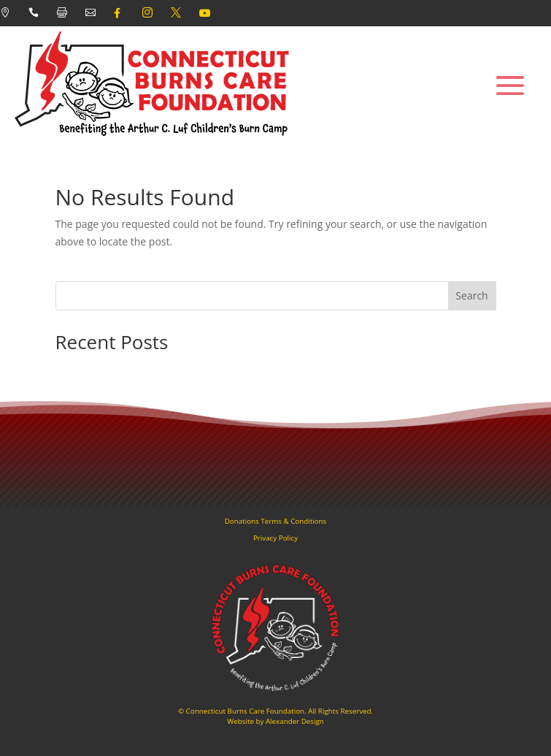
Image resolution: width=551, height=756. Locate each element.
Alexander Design (295, 721)
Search (471, 295)
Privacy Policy (275, 538)
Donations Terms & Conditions (275, 521)
